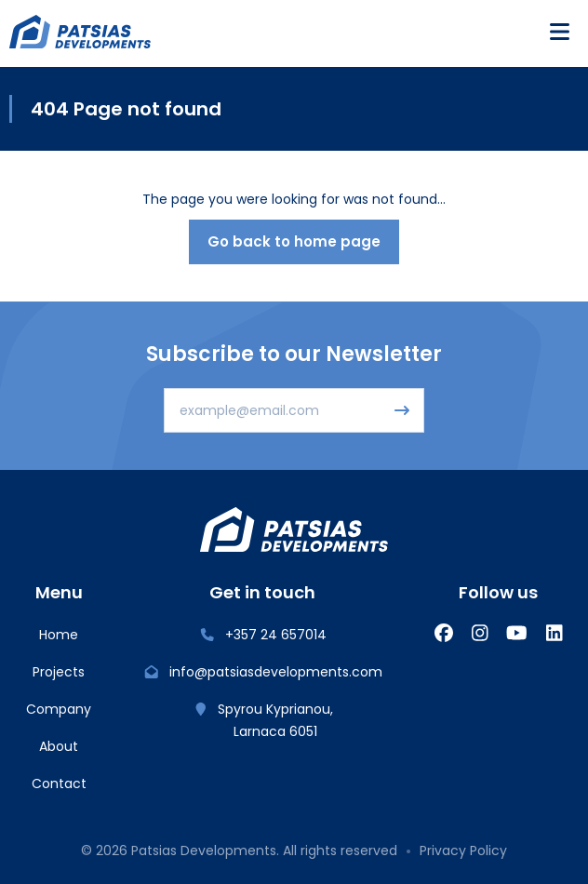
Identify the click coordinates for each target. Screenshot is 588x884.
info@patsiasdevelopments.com (263, 672)
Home (59, 635)
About (59, 746)
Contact (59, 784)
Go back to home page (294, 241)
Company (59, 709)
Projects (59, 672)
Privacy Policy (463, 851)
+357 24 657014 (263, 635)
